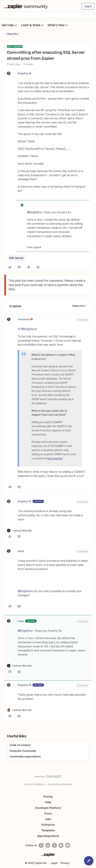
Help (48, 802)
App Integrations (48, 836)
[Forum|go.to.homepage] (27, 6)
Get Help (10, 25)
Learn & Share (33, 25)
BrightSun (23, 73)
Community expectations (25, 756)
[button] (88, 6)
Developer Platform (48, 808)
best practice (55, 458)
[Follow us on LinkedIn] (48, 845)
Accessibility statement (60, 784)
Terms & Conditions (34, 784)
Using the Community (23, 751)
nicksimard (24, 319)
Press (48, 813)
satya (21, 551)
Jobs (48, 819)
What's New (58, 25)
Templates (48, 830)
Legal (54, 863)
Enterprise (48, 825)
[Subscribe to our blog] (54, 845)
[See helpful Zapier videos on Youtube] (68, 845)
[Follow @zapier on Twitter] (61, 845)
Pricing (48, 797)
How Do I (13, 34)
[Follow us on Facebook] (41, 845)
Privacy (65, 863)
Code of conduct (20, 745)
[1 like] (19, 531)
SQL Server (16, 258)
